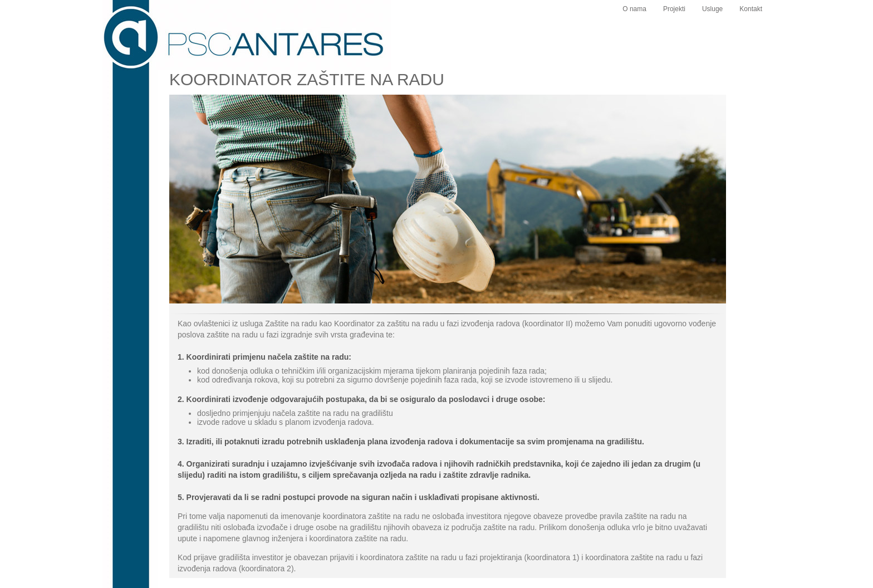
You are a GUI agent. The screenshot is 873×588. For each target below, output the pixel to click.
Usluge (712, 9)
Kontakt (751, 9)
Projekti (674, 9)
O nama (634, 9)
